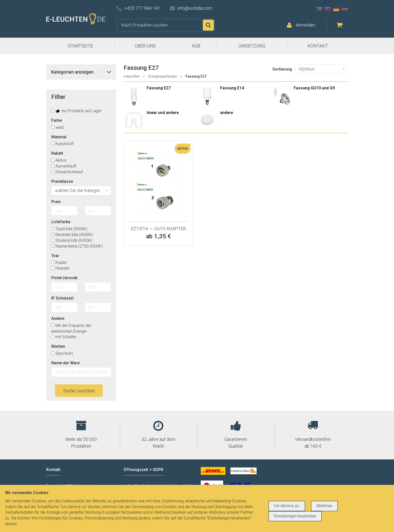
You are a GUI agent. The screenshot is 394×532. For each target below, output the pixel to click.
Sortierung (282, 69)
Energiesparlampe (163, 76)
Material (59, 137)
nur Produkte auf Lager (76, 111)
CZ (319, 9)
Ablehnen (324, 506)
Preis (56, 202)
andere (227, 113)
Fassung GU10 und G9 (314, 88)
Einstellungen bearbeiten (295, 516)
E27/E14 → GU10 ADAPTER (158, 229)
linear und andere (163, 113)
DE (336, 9)
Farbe (57, 120)
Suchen (208, 25)
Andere (58, 318)
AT (345, 9)
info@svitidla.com (195, 8)
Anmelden (306, 25)
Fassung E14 (232, 88)
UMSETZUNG (252, 46)
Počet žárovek (64, 278)
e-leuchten (132, 76)
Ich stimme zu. (287, 506)
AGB (196, 46)
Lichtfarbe (61, 222)
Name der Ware (65, 363)
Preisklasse (62, 181)
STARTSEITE (80, 46)
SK (328, 9)
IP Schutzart (62, 298)
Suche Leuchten (79, 391)
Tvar (55, 256)
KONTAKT (318, 46)
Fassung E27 (159, 88)
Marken (58, 346)
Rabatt (57, 153)
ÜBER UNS (145, 46)
